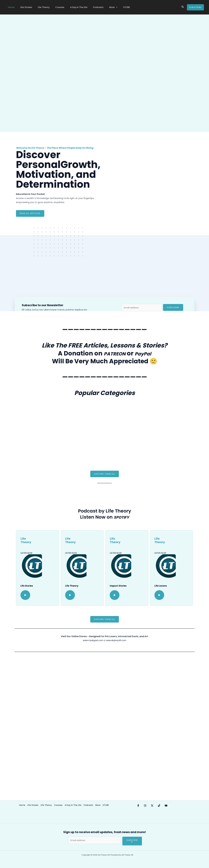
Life (68, 586)
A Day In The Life (72, 7)
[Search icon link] (183, 7)
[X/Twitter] (158, 806)
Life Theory (40, 7)
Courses (55, 7)
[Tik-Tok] (168, 806)
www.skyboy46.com (117, 640)
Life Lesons (161, 586)
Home (11, 7)
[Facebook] (138, 806)
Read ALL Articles (31, 214)
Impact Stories (119, 586)
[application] (107, 7)
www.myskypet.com (93, 640)
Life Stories (24, 7)
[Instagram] (148, 806)
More (104, 7)
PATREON (112, 354)
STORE (116, 7)
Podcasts (90, 7)
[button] (105, 474)
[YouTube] (178, 806)
